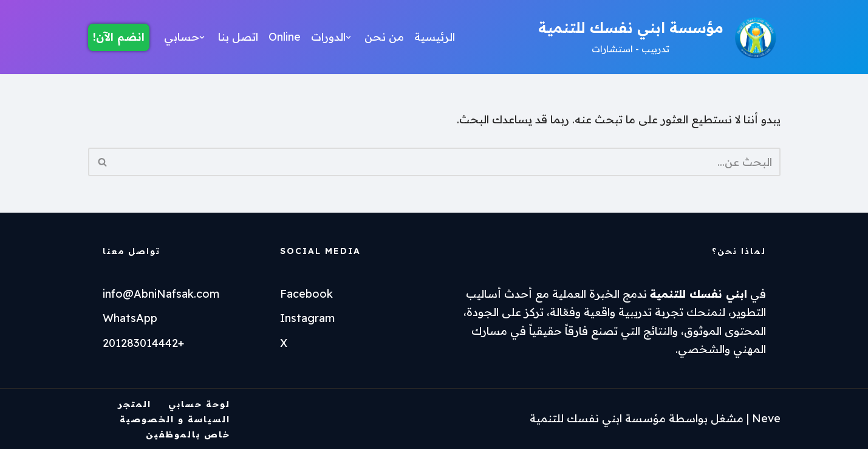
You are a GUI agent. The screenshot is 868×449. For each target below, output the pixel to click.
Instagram (307, 318)
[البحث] (448, 162)
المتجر (135, 404)
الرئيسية (435, 37)
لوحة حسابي (199, 404)
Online (285, 37)
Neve (766, 418)
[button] (348, 37)
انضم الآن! (119, 37)
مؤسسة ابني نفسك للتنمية (598, 418)
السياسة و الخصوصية (175, 419)
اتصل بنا (238, 37)
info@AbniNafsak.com (161, 294)
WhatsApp (130, 318)
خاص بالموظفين (188, 434)
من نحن (384, 37)
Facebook (306, 294)
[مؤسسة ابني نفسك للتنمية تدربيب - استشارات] (659, 37)
